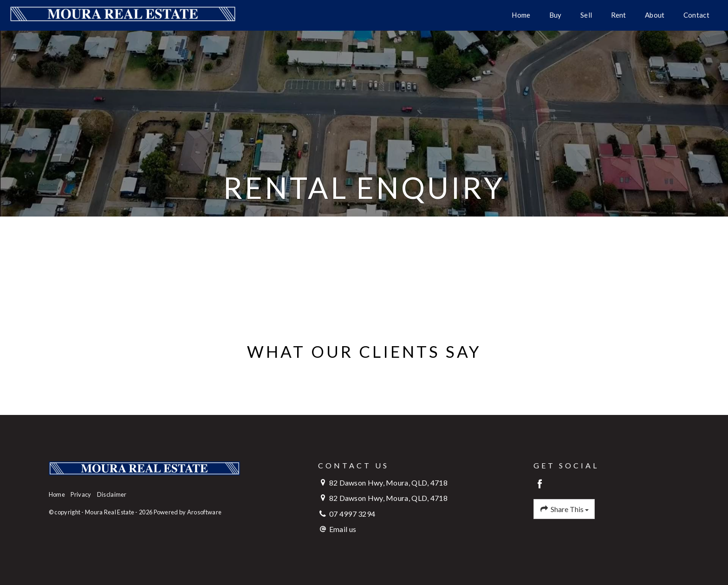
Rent (619, 15)
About (655, 15)
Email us (343, 529)
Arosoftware (204, 512)
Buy (556, 15)
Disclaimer (112, 494)
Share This (564, 509)
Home (521, 15)
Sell (586, 15)
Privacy (81, 494)
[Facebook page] (540, 484)
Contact (696, 15)
